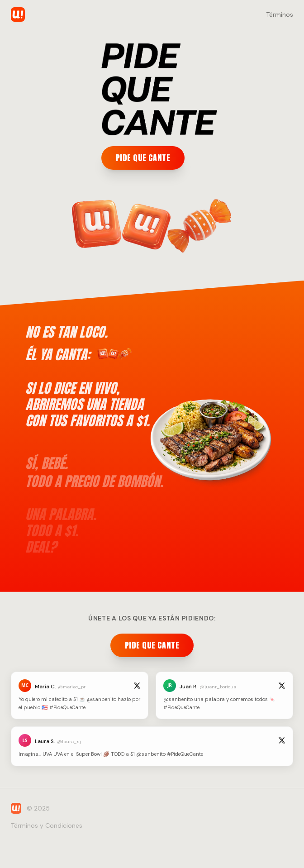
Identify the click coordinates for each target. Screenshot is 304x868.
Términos (280, 14)
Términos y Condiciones (47, 825)
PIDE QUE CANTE (143, 158)
